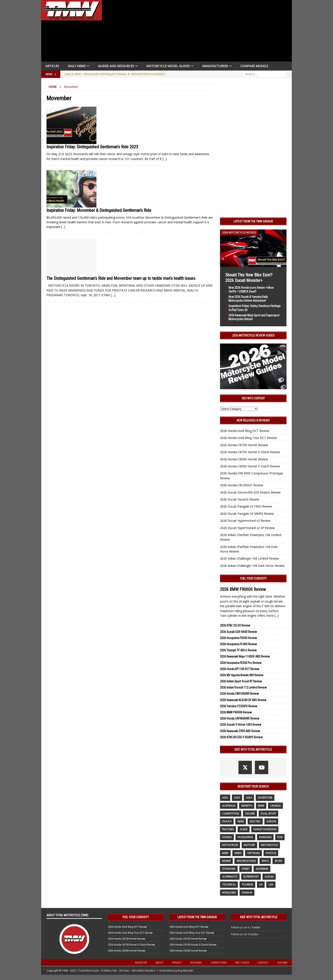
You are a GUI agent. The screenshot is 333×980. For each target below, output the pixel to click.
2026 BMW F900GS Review (243, 589)
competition (231, 814)
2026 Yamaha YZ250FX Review (238, 706)
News (238, 853)
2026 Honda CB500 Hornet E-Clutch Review (250, 466)
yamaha (247, 893)
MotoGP (249, 845)
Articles (52, 66)
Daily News (77, 66)
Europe (271, 821)
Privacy (177, 962)
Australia (229, 806)
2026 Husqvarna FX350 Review (238, 638)
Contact (263, 962)
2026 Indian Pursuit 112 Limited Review (243, 687)
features (228, 829)
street (246, 869)
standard (229, 869)
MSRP (225, 853)
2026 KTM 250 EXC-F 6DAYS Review (241, 737)
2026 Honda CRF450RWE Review (240, 718)
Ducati (227, 821)
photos (271, 853)
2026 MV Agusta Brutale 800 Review (242, 675)
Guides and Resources (116, 66)
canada (275, 806)
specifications (246, 861)
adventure (265, 798)
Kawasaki (265, 837)
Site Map (282, 962)
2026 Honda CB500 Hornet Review (244, 459)
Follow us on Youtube (245, 934)
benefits (247, 806)
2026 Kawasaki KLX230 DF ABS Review (243, 700)
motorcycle (269, 845)
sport (279, 861)
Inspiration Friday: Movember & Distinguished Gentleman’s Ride (99, 210)
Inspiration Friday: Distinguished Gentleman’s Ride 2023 (92, 147)
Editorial (196, 962)
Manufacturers (215, 66)
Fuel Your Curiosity (253, 578)
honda (227, 837)
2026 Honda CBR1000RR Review (239, 694)
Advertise (141, 962)
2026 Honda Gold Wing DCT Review (245, 431)
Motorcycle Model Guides (168, 66)
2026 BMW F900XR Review (236, 712)
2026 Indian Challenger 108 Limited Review (249, 558)
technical (229, 885)
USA (271, 885)
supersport (251, 877)
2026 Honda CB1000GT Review (242, 485)
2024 (249, 798)
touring (247, 885)
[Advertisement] (199, 32)
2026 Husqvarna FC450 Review (238, 644)
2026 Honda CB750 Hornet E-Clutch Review (250, 452)
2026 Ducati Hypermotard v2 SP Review (247, 528)
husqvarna (245, 837)
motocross (230, 845)
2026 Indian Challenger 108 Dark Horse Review (252, 566)
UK (261, 885)
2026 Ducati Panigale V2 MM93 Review (247, 514)
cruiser (250, 814)
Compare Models (254, 66)
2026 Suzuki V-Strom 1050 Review (241, 725)
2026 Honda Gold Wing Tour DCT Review (248, 438)
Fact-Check (242, 962)
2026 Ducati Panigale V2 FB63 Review (246, 506)
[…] (165, 159)
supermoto (230, 877)
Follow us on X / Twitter (246, 927)
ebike (241, 821)
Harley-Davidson (265, 829)
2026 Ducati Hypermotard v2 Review (245, 521)
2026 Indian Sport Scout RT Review (241, 681)
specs (265, 861)
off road (253, 853)
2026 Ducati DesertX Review (240, 499)
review (226, 861)
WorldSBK (229, 893)
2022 (225, 798)
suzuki (269, 877)
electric (255, 821)
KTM (280, 837)
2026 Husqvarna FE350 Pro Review (241, 663)
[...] (277, 616)
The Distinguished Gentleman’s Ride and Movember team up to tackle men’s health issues (121, 278)
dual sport (268, 814)
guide (244, 829)
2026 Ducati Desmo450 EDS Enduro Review (250, 492)
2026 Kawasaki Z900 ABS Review (240, 731)
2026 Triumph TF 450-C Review (238, 650)
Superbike (262, 869)
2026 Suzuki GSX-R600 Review (238, 632)
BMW (261, 806)
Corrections (219, 962)
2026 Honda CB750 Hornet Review (244, 445)
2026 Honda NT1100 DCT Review (240, 669)
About (159, 962)
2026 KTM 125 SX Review (235, 625)
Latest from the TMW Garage (253, 221)
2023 (237, 798)
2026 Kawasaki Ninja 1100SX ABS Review (245, 656)
